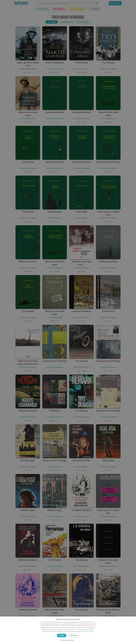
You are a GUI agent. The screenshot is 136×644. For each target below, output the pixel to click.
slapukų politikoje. (89, 631)
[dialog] (68, 630)
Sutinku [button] (62, 635)
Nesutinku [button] (74, 635)
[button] (68, 640)
